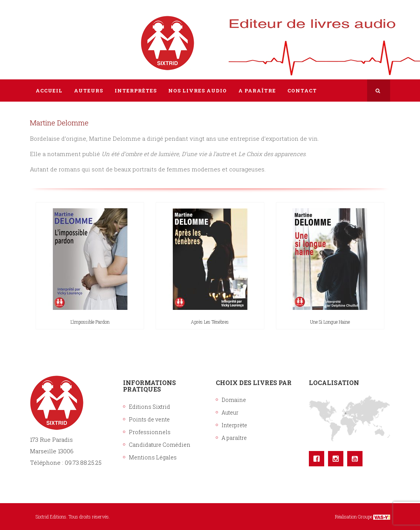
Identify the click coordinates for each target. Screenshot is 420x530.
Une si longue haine (330, 322)
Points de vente (149, 419)
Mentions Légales (153, 457)
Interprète (234, 425)
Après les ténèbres (210, 322)
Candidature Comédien (160, 445)
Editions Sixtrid (149, 407)
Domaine (234, 400)
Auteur (230, 412)
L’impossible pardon (90, 322)
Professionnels (150, 432)
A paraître (234, 438)
